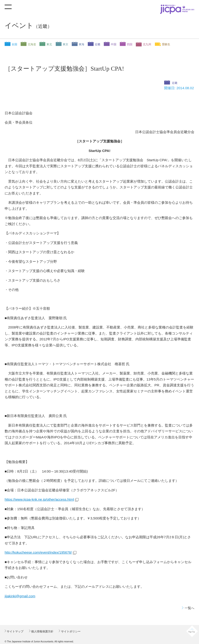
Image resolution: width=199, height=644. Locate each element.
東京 (65, 44)
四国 (130, 44)
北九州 (147, 44)
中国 (114, 44)
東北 (49, 44)
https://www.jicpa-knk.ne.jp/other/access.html (39, 499)
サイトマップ (15, 631)
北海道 (32, 44)
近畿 (98, 44)
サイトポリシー (70, 631)
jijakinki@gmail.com (20, 596)
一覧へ (189, 608)
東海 (82, 44)
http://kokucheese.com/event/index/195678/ (38, 552)
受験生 (166, 44)
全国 (14, 44)
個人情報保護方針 (42, 631)
